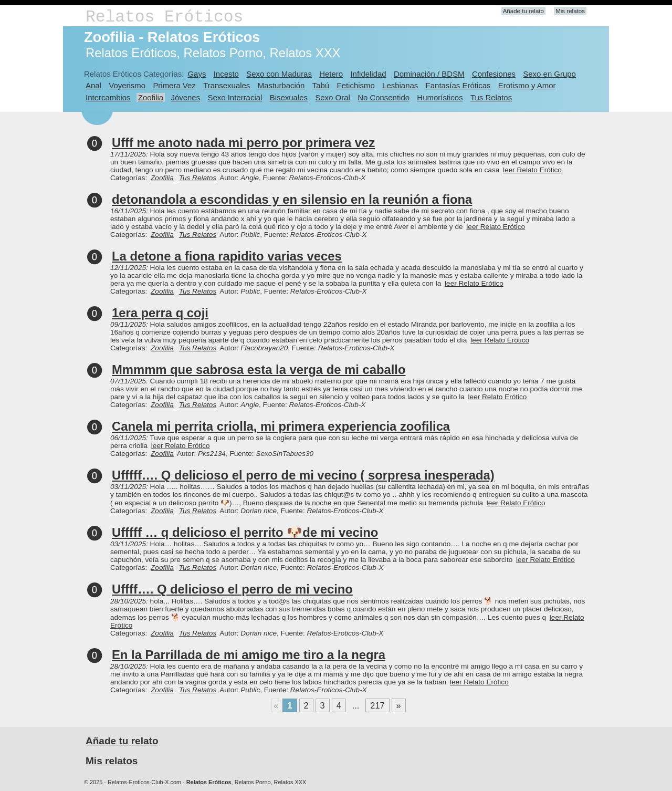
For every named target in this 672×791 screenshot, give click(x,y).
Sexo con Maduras (279, 74)
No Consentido (384, 97)
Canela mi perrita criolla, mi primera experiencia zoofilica (281, 426)
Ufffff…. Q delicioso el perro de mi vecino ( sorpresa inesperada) (303, 475)
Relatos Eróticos (164, 17)
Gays (197, 74)
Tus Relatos (491, 97)
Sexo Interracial (235, 97)
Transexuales (227, 85)
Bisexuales (289, 97)
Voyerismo (127, 85)
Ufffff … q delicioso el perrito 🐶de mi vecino (245, 532)
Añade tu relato (523, 11)
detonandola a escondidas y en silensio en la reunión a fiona (292, 199)
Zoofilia (151, 97)
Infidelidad (368, 74)
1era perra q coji (160, 313)
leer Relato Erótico (532, 170)
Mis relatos (570, 11)
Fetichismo (356, 85)
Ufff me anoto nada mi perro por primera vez (243, 143)
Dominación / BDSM (429, 74)
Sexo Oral (333, 97)
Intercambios (108, 97)
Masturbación (281, 85)
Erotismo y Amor (527, 85)
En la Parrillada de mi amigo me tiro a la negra (249, 655)
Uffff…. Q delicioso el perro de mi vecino (232, 589)
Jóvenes (185, 97)
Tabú (321, 85)
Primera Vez (174, 85)
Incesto (226, 74)
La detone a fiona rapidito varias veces (227, 256)
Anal (93, 85)
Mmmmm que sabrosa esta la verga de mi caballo (259, 370)
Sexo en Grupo (549, 74)
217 (377, 705)
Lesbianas (400, 85)
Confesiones (494, 74)
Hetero (331, 74)
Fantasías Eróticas (458, 85)
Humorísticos (440, 97)
